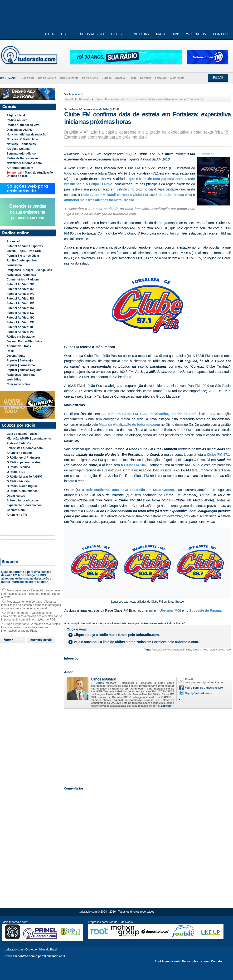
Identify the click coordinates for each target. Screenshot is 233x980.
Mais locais (177, 78)
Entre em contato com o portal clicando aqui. (35, 956)
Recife (133, 78)
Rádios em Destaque (21, 337)
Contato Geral (16, 510)
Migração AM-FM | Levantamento (29, 439)
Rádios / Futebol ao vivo (23, 125)
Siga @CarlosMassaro (199, 693)
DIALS (66, 34)
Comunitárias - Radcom (23, 280)
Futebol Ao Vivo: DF (20, 327)
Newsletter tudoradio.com (24, 163)
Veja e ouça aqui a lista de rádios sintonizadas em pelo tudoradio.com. (136, 642)
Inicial (69, 99)
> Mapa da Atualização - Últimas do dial (31, 174)
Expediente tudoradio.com (25, 505)
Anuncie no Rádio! (19, 453)
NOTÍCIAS (141, 34)
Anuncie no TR (17, 515)
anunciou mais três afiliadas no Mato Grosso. (100, 200)
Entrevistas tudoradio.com (25, 448)
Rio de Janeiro (47, 78)
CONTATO (221, 34)
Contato (216, 961)
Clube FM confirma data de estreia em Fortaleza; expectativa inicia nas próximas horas (150, 99)
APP (176, 34)
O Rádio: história (18, 481)
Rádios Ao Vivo (17, 120)
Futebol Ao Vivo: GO (21, 318)
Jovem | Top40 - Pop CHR (24, 251)
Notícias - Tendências (21, 144)
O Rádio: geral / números (24, 458)
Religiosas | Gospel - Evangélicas (29, 270)
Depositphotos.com (195, 961)
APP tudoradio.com (20, 168)
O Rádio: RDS (16, 472)
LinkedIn (166, 706)
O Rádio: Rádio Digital (22, 486)
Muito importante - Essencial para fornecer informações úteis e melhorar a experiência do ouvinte (31, 594)
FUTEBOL (119, 34)
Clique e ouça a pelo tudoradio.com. (117, 635)
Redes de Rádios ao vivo (23, 158)
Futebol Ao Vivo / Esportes (25, 246)
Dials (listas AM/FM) (20, 130)
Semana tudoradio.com (22, 154)
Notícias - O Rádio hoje (22, 139)
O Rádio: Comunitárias (22, 491)
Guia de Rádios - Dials (22, 434)
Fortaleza (161, 78)
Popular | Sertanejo (20, 360)
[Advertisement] (147, 746)
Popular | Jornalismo (21, 365)
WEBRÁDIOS (196, 34)
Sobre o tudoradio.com (22, 500)
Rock (10, 351)
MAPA (161, 34)
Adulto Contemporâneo (22, 260)
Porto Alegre (90, 78)
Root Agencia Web (167, 961)
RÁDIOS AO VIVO (91, 34)
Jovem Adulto (16, 356)
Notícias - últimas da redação (26, 135)
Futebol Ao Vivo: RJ (20, 289)
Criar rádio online (18, 384)
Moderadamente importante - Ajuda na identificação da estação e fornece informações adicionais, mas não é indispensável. (31, 605)
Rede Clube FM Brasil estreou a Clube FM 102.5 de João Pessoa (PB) (137, 195)
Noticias (84, 99)
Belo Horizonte (69, 78)
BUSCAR (218, 77)
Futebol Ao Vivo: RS (20, 299)
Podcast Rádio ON (19, 443)
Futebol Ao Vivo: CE (20, 322)
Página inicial (16, 115)
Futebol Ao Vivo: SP (20, 284)
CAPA (49, 34)
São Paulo (28, 78)
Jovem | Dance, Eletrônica (24, 341)
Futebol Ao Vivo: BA (20, 308)
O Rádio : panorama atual (24, 462)
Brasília (120, 78)
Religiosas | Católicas (21, 275)
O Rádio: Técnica (18, 467)
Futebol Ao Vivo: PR (20, 303)
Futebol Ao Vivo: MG (21, 294)
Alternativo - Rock (19, 346)
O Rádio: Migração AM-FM (24, 477)
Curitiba (107, 78)
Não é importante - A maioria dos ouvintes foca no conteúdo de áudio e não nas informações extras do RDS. (31, 627)
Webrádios (14, 380)
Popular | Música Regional (24, 370)
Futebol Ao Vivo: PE (20, 332)
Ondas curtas (16, 496)
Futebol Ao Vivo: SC (20, 313)
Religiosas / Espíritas (21, 375)
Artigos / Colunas (18, 149)
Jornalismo (14, 265)
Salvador (146, 78)
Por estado (14, 241)
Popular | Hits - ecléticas (23, 256)
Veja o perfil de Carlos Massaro (204, 688)
